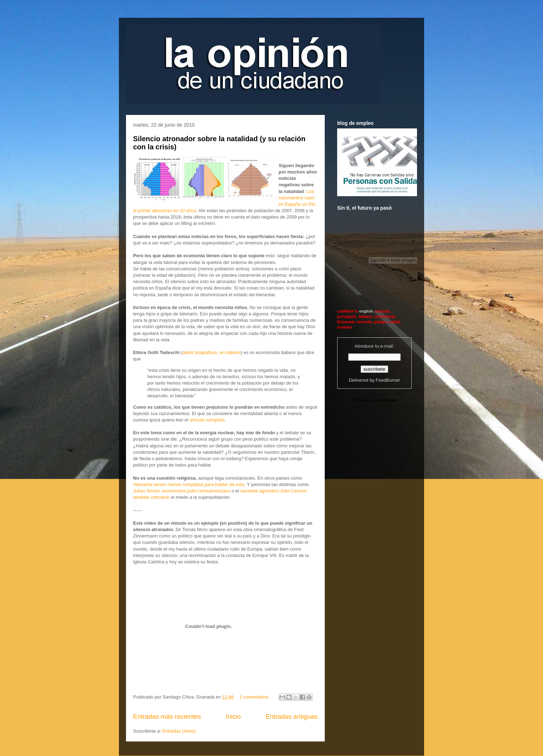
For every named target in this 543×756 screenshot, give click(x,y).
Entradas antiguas (292, 717)
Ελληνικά (346, 322)
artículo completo (207, 420)
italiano (365, 316)
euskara (345, 327)
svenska (364, 322)
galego (380, 322)
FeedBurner (388, 380)
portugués (347, 316)
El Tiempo (362, 400)
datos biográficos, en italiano (211, 352)
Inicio (233, 717)
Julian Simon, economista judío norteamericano (182, 491)
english (366, 311)
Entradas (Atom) (179, 731)
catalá (394, 322)
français (383, 311)
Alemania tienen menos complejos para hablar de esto (189, 484)
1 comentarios (254, 697)
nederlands (385, 316)
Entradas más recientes (167, 717)
